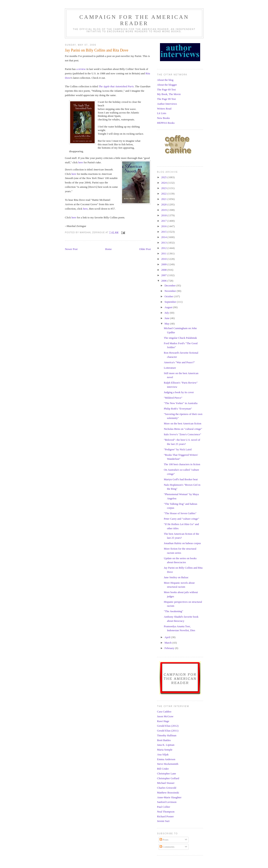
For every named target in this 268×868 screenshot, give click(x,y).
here (81, 162)
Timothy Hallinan (167, 735)
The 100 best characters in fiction (182, 464)
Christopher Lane (167, 773)
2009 (164, 264)
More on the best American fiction (182, 423)
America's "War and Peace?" (179, 362)
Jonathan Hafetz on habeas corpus (182, 543)
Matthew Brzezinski (168, 793)
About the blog (165, 80)
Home (108, 249)
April (168, 637)
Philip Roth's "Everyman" (178, 409)
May (167, 324)
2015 (164, 232)
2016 (164, 226)
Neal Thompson (166, 812)
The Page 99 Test (166, 99)
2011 (164, 253)
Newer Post (71, 249)
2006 (164, 281)
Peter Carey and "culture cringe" (181, 519)
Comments (167, 847)
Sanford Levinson (167, 802)
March (168, 643)
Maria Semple (165, 750)
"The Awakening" (173, 611)
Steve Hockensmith (168, 764)
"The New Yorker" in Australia (180, 403)
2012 (164, 248)
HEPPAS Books (166, 123)
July (167, 313)
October (169, 296)
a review (81, 69)
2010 (164, 259)
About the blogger (167, 85)
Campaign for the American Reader (134, 20)
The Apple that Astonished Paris (116, 86)
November (171, 291)
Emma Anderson (166, 759)
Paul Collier (164, 807)
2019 (164, 210)
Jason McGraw (165, 716)
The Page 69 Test (166, 90)
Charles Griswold (167, 788)
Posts (164, 840)
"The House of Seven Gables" (180, 513)
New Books (163, 118)
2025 (164, 177)
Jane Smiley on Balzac (176, 577)
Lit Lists (162, 113)
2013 (164, 243)
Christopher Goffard (168, 778)
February (170, 648)
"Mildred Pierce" (173, 398)
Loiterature (170, 368)
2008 (164, 270)
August (169, 307)
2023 (164, 188)
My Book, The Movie (169, 94)
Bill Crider (163, 769)
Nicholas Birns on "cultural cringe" (183, 429)
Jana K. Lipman (166, 745)
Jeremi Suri (163, 821)
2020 (164, 204)
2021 (164, 199)
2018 (164, 215)
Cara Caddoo (164, 712)
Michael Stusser (166, 783)
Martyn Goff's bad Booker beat (181, 479)
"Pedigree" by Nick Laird (178, 449)
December (171, 285)
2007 (164, 275)
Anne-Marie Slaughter (169, 797)
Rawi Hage (163, 721)
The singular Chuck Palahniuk (180, 338)
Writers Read (164, 109)
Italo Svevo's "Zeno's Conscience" (182, 434)
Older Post (145, 249)
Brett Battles (164, 740)
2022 (164, 194)
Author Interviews (167, 104)
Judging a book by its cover (179, 392)
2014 (164, 237)
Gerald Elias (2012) (168, 726)
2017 (164, 221)
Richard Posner (165, 816)
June (167, 318)
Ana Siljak (163, 754)
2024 (164, 183)
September (171, 302)
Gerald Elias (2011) (168, 731)
